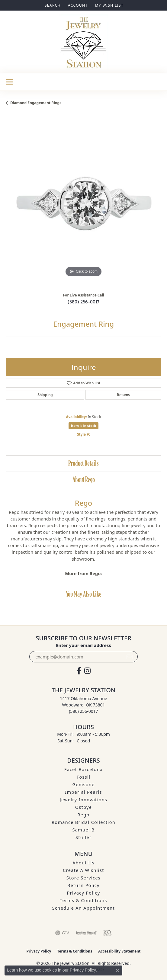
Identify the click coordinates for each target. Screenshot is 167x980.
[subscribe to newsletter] (130, 657)
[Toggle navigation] (10, 82)
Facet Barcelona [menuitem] (83, 769)
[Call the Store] (83, 711)
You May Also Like (84, 594)
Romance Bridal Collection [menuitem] (83, 822)
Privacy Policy (84, 893)
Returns (123, 395)
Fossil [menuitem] (84, 777)
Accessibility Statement (119, 951)
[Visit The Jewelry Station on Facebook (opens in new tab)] (79, 671)
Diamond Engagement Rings (36, 103)
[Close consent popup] (117, 970)
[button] (52, 5)
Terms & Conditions (83, 900)
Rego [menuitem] (83, 815)
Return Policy (83, 885)
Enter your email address (83, 645)
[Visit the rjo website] (107, 933)
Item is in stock (84, 426)
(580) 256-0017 (83, 302)
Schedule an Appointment (83, 908)
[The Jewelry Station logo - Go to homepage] (83, 42)
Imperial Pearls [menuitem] (83, 792)
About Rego (84, 480)
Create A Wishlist (83, 870)
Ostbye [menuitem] (84, 807)
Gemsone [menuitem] (83, 785)
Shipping (45, 395)
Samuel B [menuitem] (83, 830)
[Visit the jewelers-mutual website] (86, 933)
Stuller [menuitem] (83, 837)
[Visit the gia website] (63, 933)
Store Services (83, 878)
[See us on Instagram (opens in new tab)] (87, 671)
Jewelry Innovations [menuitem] (84, 800)
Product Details (83, 463)
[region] (83, 201)
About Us (83, 863)
